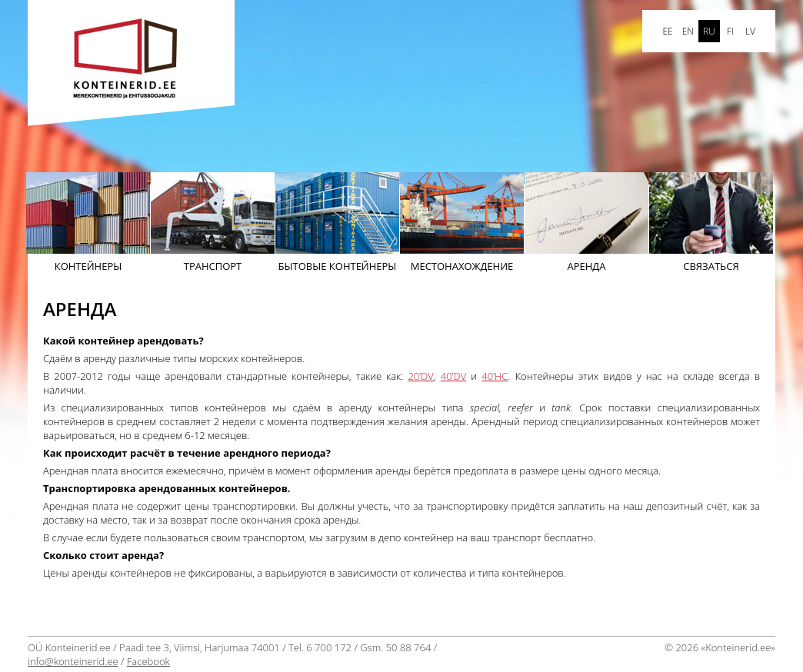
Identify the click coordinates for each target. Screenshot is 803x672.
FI (730, 31)
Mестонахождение (462, 223)
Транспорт (213, 223)
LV (750, 31)
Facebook (148, 661)
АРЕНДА (586, 223)
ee (667, 31)
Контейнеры (88, 223)
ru (709, 31)
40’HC (495, 376)
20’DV (420, 376)
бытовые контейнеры (337, 223)
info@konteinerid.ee (73, 661)
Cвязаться (711, 223)
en (688, 31)
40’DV (453, 376)
